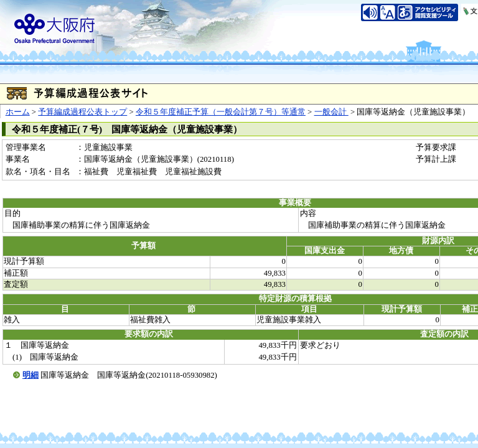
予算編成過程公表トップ (82, 112)
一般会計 (331, 112)
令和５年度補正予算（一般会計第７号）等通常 (221, 112)
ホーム (18, 112)
